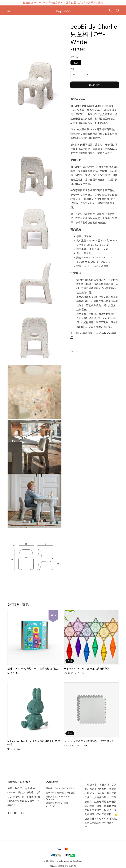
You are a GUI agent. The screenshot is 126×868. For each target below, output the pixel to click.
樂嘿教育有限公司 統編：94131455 (58, 805)
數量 (72, 69)
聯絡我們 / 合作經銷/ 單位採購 (61, 793)
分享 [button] (75, 352)
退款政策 (72, 866)
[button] (9, 10)
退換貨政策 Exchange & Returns (58, 798)
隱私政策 (63, 866)
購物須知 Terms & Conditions (61, 788)
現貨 (76, 63)
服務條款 (54, 866)
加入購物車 (94, 85)
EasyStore (78, 861)
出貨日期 (74, 57)
